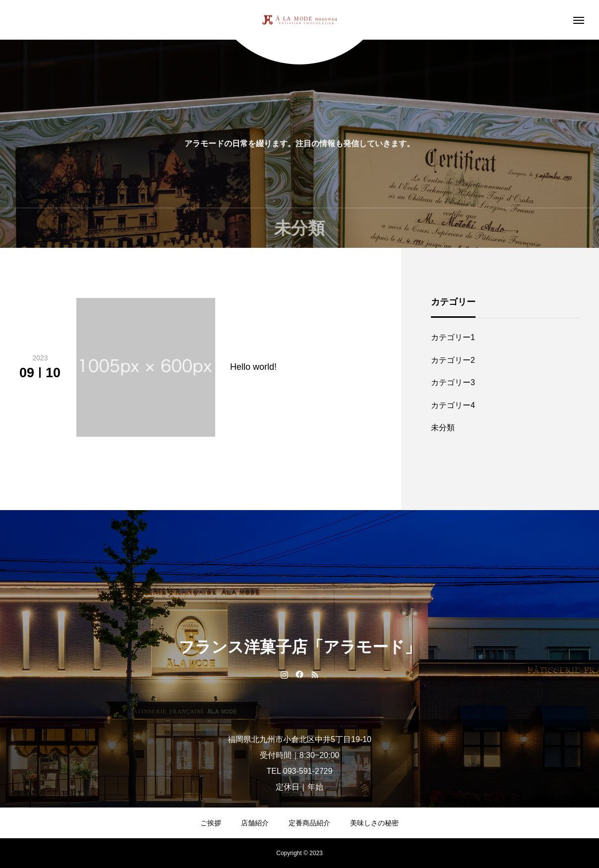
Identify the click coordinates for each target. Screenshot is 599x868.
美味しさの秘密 (374, 823)
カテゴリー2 (453, 360)
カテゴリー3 (453, 382)
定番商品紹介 (309, 823)
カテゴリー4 (453, 405)
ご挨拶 (211, 823)
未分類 (443, 428)
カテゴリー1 (453, 337)
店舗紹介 (255, 823)
